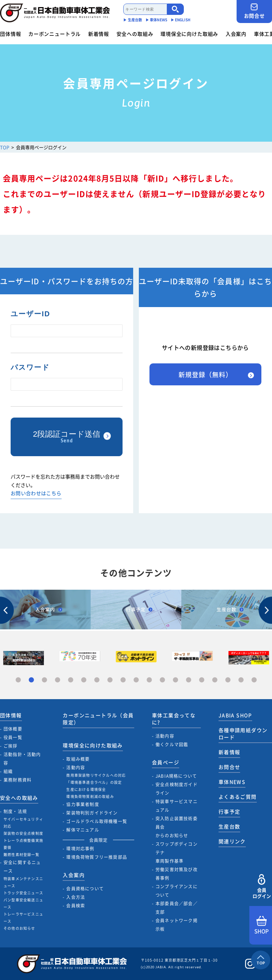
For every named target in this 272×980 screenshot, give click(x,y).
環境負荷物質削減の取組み (90, 796)
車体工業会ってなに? (174, 719)
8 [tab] (110, 680)
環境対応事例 (80, 849)
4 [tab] (58, 680)
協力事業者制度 (83, 804)
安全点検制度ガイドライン (177, 789)
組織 (8, 771)
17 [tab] (228, 680)
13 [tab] (175, 680)
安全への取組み (135, 34)
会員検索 (76, 906)
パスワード (30, 367)
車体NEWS (232, 782)
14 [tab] (189, 680)
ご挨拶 (11, 746)
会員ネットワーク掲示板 (177, 925)
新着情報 (99, 34)
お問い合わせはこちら (36, 494)
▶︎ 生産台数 (133, 20)
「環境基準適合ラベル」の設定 (94, 782)
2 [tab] (31, 680)
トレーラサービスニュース (23, 917)
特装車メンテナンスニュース (23, 882)
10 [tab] (136, 680)
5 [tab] (71, 680)
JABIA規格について (176, 776)
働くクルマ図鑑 (172, 744)
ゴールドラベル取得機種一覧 (97, 821)
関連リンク (232, 841)
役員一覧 (13, 737)
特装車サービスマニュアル (177, 806)
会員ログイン (262, 887)
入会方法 (76, 897)
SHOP (262, 925)
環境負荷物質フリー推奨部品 (97, 857)
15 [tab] (202, 680)
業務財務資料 (18, 780)
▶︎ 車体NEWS (156, 20)
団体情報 (10, 34)
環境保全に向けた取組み (189, 34)
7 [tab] (97, 680)
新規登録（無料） (205, 375)
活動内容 (76, 767)
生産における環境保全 (86, 789)
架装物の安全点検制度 (23, 833)
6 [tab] (84, 680)
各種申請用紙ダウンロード (243, 733)
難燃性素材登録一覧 (21, 854)
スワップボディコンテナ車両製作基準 (177, 852)
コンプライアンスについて (177, 891)
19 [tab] (254, 680)
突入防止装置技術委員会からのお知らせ (177, 827)
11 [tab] (149, 680)
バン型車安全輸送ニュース (23, 903)
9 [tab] (123, 680)
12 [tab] (162, 680)
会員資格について (85, 889)
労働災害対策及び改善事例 (177, 874)
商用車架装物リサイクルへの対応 (96, 775)
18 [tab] (241, 680)
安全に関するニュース (22, 867)
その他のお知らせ (19, 928)
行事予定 (229, 811)
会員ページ (166, 762)
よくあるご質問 (238, 797)
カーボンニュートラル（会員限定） (98, 719)
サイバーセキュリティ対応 (23, 823)
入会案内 (236, 34)
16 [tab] (215, 680)
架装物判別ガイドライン (92, 813)
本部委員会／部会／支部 (177, 908)
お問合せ (254, 11)
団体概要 (13, 729)
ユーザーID (30, 314)
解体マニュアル (83, 830)
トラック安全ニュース (23, 893)
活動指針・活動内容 (22, 759)
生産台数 (229, 826)
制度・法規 (15, 811)
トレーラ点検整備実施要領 (23, 844)
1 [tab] (18, 680)
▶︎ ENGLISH (181, 20)
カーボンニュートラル (55, 34)
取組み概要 (78, 759)
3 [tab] (44, 680)
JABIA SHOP (235, 715)
